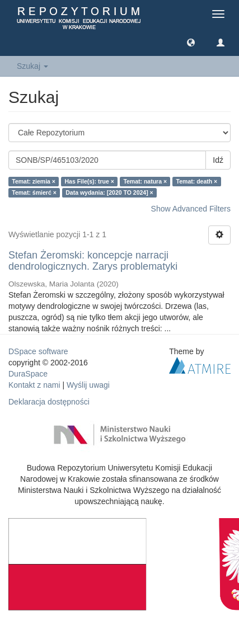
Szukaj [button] (32, 66)
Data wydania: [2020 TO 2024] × (109, 192)
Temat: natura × (145, 181)
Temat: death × (197, 181)
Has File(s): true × (90, 181)
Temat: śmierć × (34, 192)
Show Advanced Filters (191, 209)
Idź (218, 160)
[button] (191, 42)
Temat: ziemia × (34, 181)
